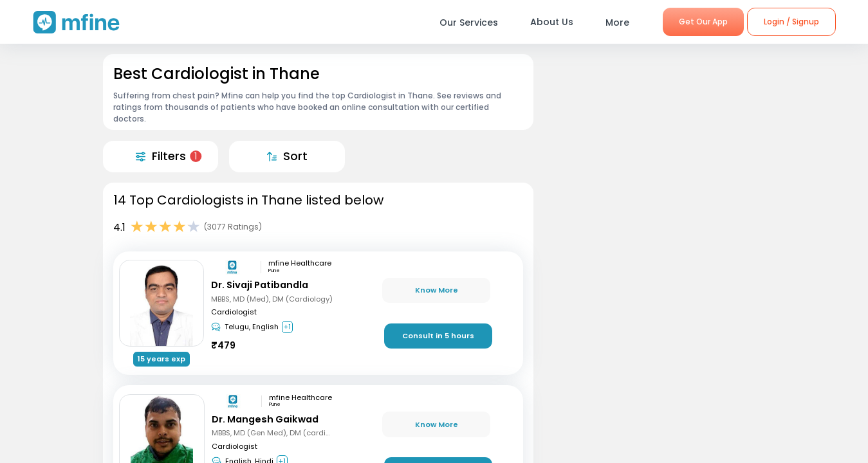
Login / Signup (791, 22)
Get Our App (703, 22)
